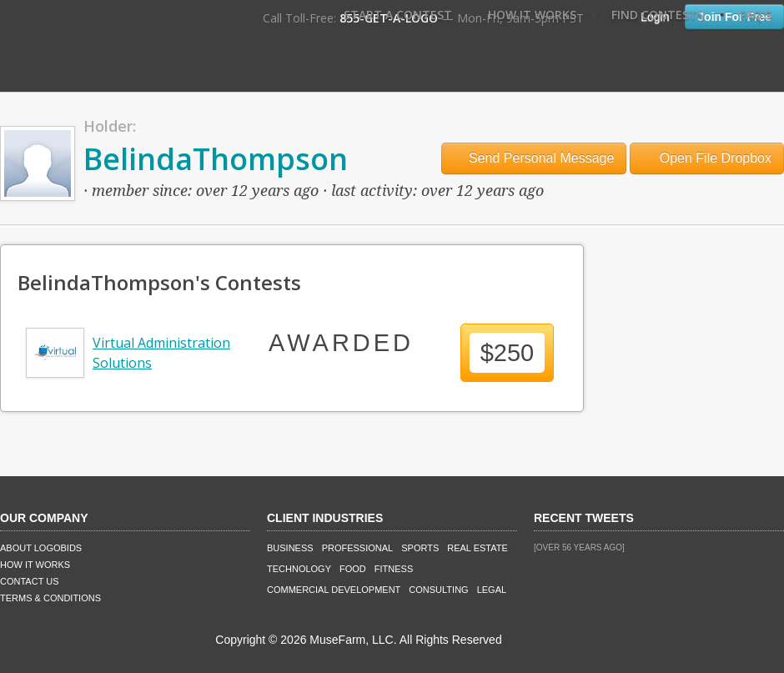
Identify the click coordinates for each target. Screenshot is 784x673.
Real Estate (477, 548)
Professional (358, 548)
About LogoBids (41, 548)
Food (353, 569)
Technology (299, 569)
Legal (492, 590)
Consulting (438, 590)
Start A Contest (398, 15)
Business (290, 548)
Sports (420, 548)
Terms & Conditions (50, 598)
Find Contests (658, 15)
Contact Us (30, 581)
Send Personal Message (534, 158)
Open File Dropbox (707, 158)
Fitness (394, 569)
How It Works (532, 15)
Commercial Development (334, 590)
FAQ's (756, 15)
